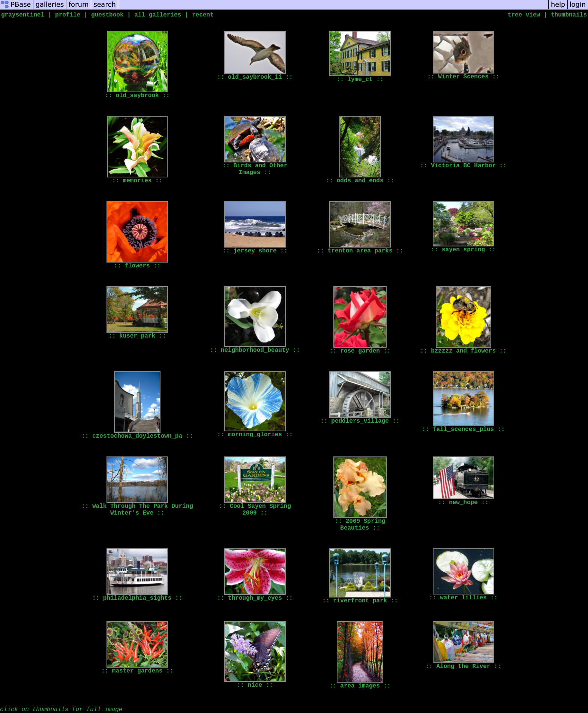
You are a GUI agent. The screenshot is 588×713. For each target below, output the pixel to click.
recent (203, 15)
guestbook (107, 15)
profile (68, 15)
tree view (524, 15)
